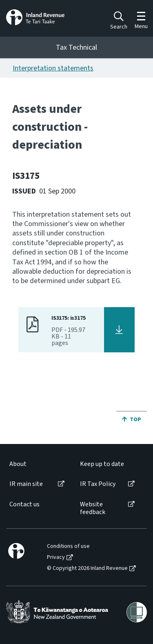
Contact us (24, 504)
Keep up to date (102, 464)
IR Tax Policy (98, 484)
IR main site (26, 484)
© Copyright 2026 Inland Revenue (87, 568)
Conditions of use (68, 546)
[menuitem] (36, 464)
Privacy (56, 557)
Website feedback (93, 508)
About (18, 464)
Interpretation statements (53, 68)
